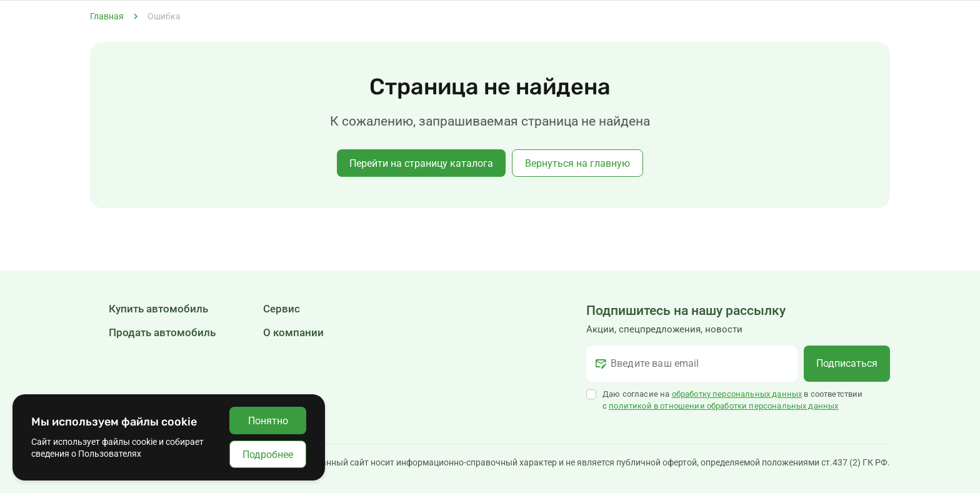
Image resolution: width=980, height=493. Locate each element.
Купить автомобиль (158, 309)
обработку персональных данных (737, 394)
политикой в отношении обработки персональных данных (723, 406)
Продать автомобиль (162, 332)
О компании (293, 332)
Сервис (282, 309)
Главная (107, 16)
